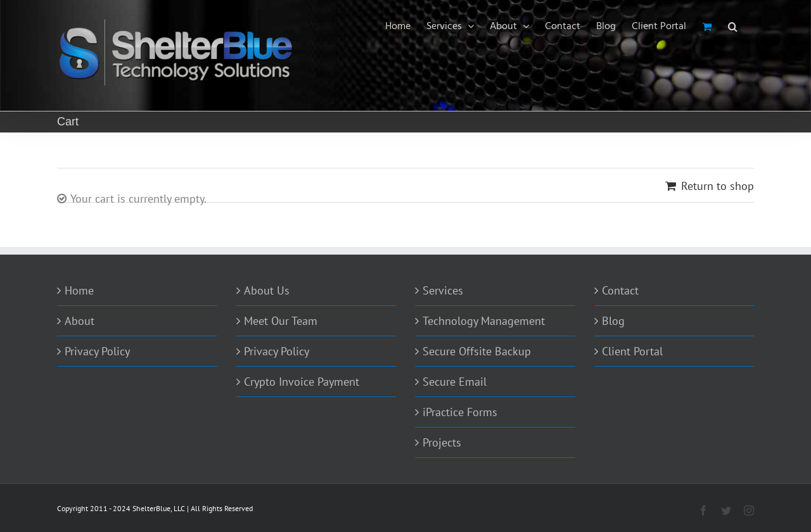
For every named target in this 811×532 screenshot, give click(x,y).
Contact (620, 290)
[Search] (733, 27)
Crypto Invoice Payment (302, 382)
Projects (442, 442)
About (80, 321)
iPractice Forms (460, 412)
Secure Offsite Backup (477, 351)
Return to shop (718, 186)
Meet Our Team (281, 321)
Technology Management (484, 321)
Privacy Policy (97, 351)
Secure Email (455, 382)
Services (443, 290)
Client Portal (632, 351)
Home (79, 290)
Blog (613, 321)
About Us (267, 290)
